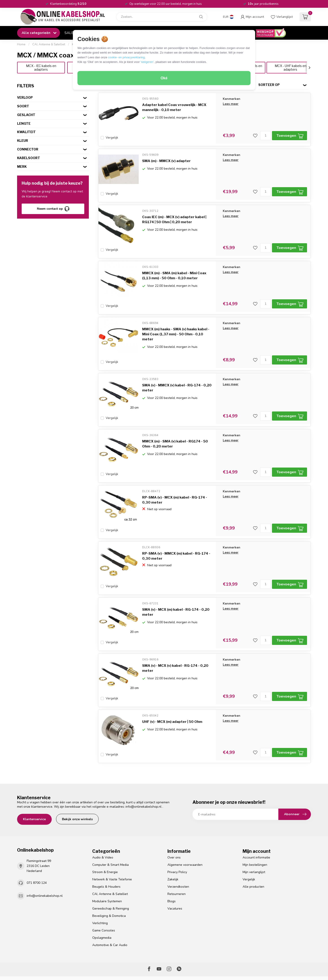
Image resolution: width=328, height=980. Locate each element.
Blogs (172, 874)
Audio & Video (103, 830)
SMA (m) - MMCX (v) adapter (166, 159)
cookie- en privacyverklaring (126, 57)
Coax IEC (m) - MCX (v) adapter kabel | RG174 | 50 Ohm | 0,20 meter (174, 215)
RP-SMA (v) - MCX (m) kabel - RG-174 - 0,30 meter (175, 484)
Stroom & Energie (105, 845)
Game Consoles (104, 903)
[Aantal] (265, 136)
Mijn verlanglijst (254, 845)
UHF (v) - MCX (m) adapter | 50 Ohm (172, 697)
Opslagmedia (102, 910)
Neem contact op (53, 209)
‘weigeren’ (147, 62)
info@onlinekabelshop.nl (143, 779)
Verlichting (100, 896)
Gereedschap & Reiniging (111, 881)
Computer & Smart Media (110, 837)
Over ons (174, 830)
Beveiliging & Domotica (109, 888)
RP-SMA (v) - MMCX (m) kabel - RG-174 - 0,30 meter (176, 538)
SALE (69, 33)
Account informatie (256, 830)
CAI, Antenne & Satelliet (49, 44)
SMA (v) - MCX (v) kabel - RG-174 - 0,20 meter (175, 645)
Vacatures (175, 881)
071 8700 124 (37, 855)
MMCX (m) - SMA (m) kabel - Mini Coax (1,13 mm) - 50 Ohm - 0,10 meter (174, 269)
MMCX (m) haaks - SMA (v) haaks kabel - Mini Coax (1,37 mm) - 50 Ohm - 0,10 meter (176, 325)
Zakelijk (173, 852)
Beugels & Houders (106, 859)
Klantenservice (34, 792)
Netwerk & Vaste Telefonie (112, 852)
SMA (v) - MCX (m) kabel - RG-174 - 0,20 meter (176, 592)
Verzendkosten (178, 859)
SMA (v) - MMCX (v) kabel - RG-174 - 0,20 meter (177, 376)
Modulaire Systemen (107, 874)
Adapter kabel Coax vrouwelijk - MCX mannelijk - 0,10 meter (174, 107)
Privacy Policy (177, 845)
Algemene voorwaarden (185, 837)
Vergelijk (112, 138)
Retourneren (177, 867)
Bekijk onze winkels (77, 792)
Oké (164, 78)
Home (21, 44)
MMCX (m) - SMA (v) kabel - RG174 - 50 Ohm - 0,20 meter (175, 430)
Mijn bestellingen (255, 837)
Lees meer (231, 104)
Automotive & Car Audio (110, 918)
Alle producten (253, 859)
